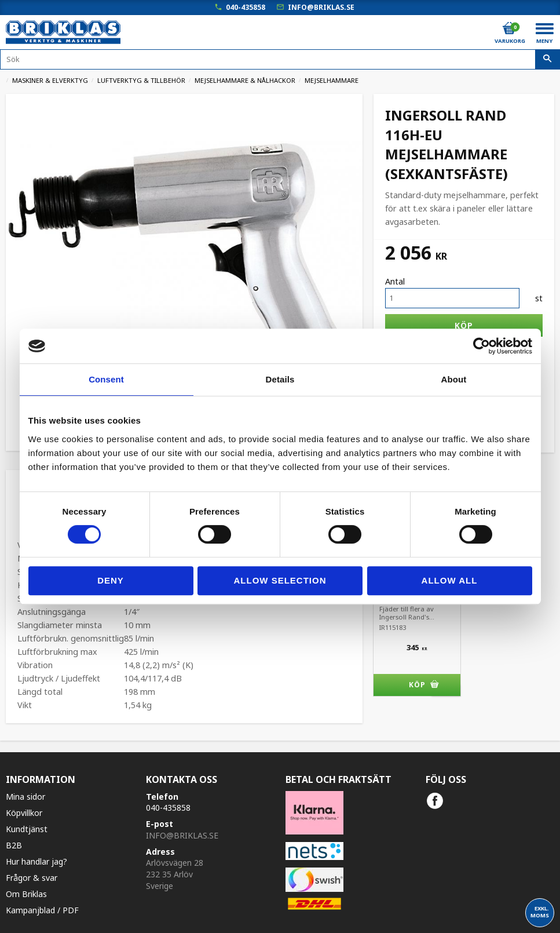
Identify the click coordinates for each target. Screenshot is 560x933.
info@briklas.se (321, 7)
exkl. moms (540, 912)
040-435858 (246, 7)
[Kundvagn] (509, 28)
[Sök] (548, 60)
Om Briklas (26, 894)
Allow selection (280, 580)
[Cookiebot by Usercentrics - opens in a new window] (482, 346)
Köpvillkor (24, 813)
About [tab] (454, 379)
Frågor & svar (32, 878)
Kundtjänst (27, 829)
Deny (111, 580)
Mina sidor (25, 797)
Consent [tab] (106, 379)
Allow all (450, 580)
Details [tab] (280, 379)
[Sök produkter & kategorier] (280, 59)
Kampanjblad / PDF (42, 910)
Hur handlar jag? (36, 861)
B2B (14, 845)
